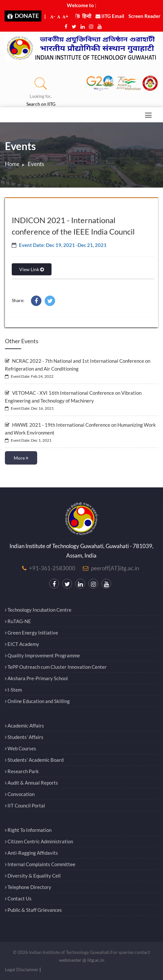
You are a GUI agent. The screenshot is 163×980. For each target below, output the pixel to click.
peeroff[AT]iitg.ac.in (115, 568)
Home (12, 164)
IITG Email (110, 16)
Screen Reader (144, 16)
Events (36, 164)
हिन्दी (83, 16)
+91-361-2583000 (52, 568)
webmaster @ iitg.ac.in (82, 960)
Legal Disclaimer (22, 969)
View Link (32, 269)
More (21, 458)
